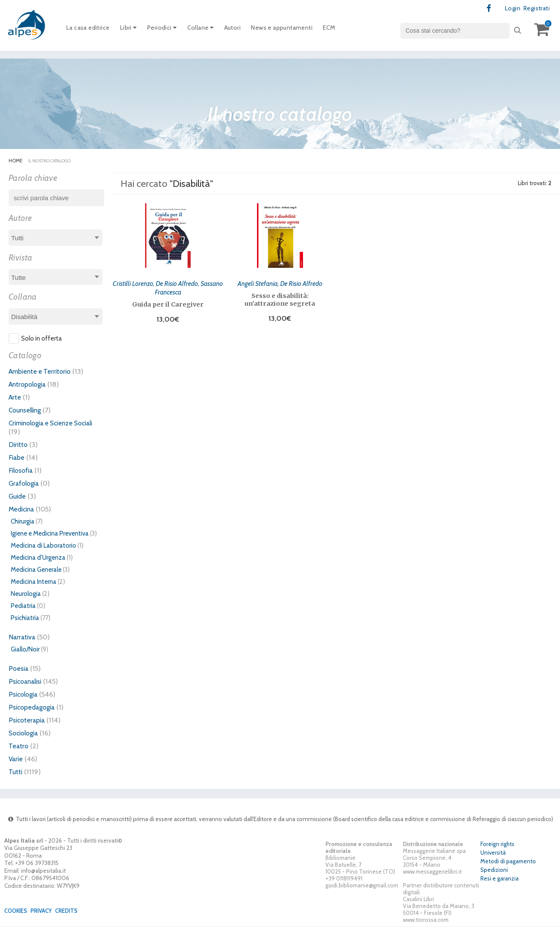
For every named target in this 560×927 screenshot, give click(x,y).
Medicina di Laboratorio (43, 546)
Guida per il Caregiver (168, 304)
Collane (209, 30)
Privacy (44, 911)
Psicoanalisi (27, 682)
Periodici (168, 30)
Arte (15, 397)
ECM (347, 30)
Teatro (19, 746)
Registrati (535, 9)
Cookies (17, 911)
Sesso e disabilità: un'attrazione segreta (280, 299)
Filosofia (22, 471)
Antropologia (29, 384)
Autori (243, 30)
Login (509, 9)
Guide (18, 496)
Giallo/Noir (25, 650)
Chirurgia (23, 522)
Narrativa (23, 637)
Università (493, 853)
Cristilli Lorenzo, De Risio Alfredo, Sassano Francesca (168, 287)
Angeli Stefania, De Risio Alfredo (280, 282)
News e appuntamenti (296, 30)
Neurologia (26, 594)
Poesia (19, 669)
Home (15, 161)
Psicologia (25, 694)
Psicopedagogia (34, 707)
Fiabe (17, 458)
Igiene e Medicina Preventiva (50, 534)
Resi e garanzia (500, 879)
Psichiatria (25, 618)
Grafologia (25, 484)
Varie (16, 759)
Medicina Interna (34, 582)
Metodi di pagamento (508, 862)
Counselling (27, 410)
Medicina (23, 509)
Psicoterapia (28, 720)
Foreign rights (497, 845)
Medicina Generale (36, 570)
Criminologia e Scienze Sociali (56, 423)
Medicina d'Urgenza (38, 558)
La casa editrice (90, 30)
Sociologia (25, 733)
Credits (71, 911)
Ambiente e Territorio (42, 372)
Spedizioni (494, 871)
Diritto (19, 445)
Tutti (16, 772)
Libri (133, 30)
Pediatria (23, 606)
